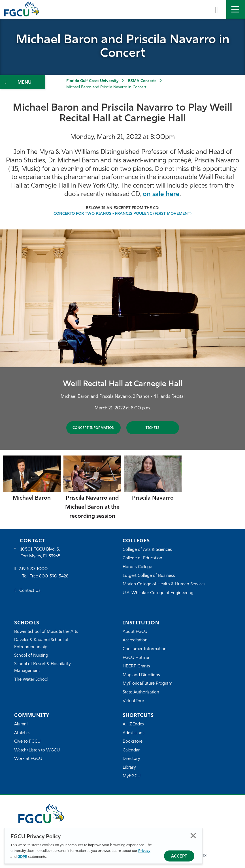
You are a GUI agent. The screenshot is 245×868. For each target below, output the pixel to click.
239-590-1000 (33, 569)
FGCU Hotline (136, 658)
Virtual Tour (133, 701)
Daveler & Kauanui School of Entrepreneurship (41, 644)
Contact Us (30, 591)
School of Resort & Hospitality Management (42, 668)
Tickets (153, 428)
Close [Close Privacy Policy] (193, 836)
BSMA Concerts (142, 81)
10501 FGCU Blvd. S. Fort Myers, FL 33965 (40, 553)
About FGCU (135, 632)
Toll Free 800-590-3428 (45, 576)
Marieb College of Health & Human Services (164, 584)
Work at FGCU (28, 759)
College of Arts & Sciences (147, 550)
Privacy (144, 851)
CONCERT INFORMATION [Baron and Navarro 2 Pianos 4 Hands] (93, 428)
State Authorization (141, 692)
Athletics (22, 733)
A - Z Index (133, 724)
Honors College (137, 567)
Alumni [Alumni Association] (21, 724)
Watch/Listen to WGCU (37, 750)
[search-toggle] (217, 9)
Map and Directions (141, 675)
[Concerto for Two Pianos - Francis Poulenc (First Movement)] (123, 214)
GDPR (22, 857)
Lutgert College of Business (149, 576)
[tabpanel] (123, 340)
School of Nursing (31, 656)
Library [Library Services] (129, 768)
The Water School (31, 680)
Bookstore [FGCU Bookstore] (133, 742)
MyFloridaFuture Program (147, 684)
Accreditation (135, 640)
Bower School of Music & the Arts (46, 632)
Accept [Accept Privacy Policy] (179, 857)
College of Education (142, 558)
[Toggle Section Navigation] (23, 82)
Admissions (134, 733)
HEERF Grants (136, 666)
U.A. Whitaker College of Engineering (158, 593)
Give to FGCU (27, 742)
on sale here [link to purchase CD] (161, 195)
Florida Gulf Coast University (92, 81)
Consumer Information (145, 649)
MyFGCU (132, 776)
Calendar (131, 750)
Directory (131, 759)
